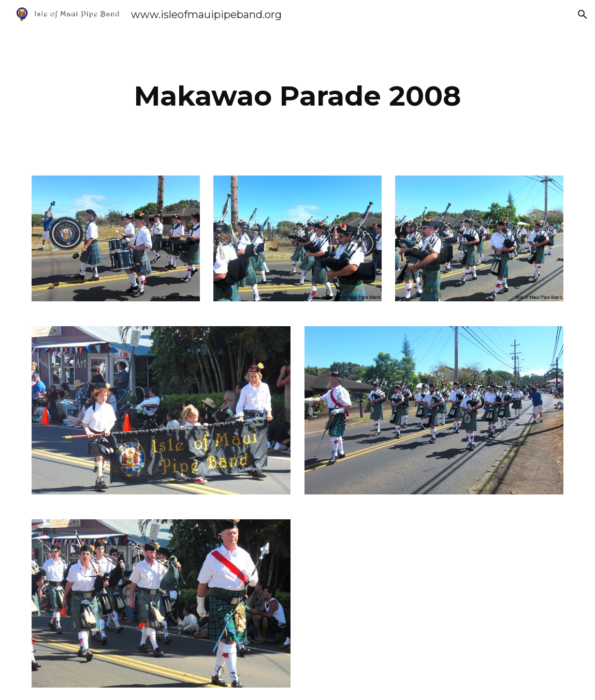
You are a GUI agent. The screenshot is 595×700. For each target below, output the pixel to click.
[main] (298, 96)
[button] (583, 14)
